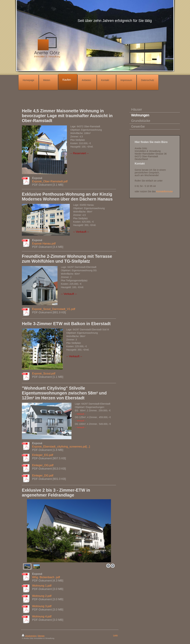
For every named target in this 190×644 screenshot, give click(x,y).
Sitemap (41, 636)
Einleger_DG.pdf (43, 476)
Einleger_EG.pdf (43, 455)
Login (115, 635)
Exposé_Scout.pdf (44, 374)
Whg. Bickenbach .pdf (46, 577)
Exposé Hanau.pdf (44, 244)
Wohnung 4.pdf (42, 616)
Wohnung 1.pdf (42, 586)
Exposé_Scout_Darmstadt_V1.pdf (54, 309)
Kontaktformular (164, 191)
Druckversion (29, 636)
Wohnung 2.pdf (42, 596)
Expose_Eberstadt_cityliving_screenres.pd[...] (61, 447)
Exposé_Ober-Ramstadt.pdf (50, 181)
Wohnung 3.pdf (42, 606)
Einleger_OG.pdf (43, 465)
